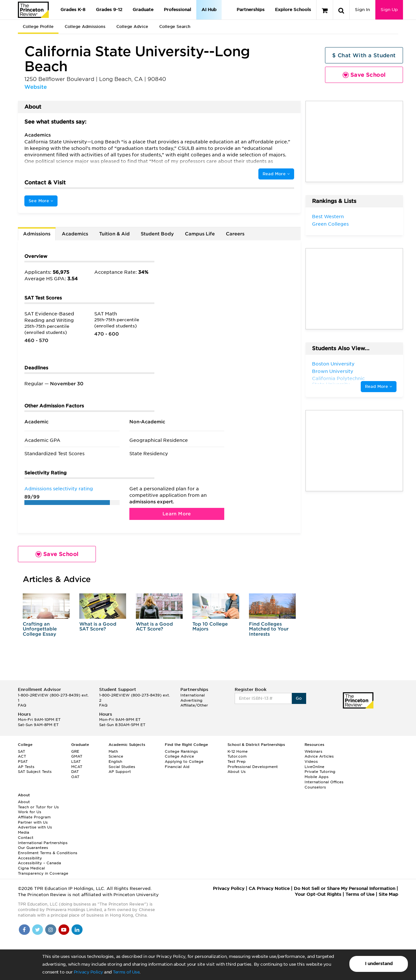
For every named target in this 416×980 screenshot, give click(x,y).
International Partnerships (43, 843)
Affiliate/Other (194, 705)
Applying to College (184, 761)
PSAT (23, 761)
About (24, 802)
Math (113, 751)
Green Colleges (330, 224)
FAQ (22, 705)
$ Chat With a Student (364, 55)
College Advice (132, 26)
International (193, 695)
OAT (75, 777)
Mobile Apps (317, 777)
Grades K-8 (73, 10)
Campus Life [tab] (200, 234)
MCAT (77, 767)
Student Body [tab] (157, 234)
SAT (21, 751)
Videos (311, 761)
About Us (237, 772)
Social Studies (122, 767)
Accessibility (30, 858)
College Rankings (181, 751)
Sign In (362, 10)
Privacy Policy (88, 972)
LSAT (76, 761)
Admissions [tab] (37, 234)
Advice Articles (319, 756)
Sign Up (389, 10)
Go (299, 698)
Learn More (177, 514)
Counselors (315, 787)
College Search (175, 26)
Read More (276, 174)
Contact (26, 838)
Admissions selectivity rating (59, 489)
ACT (22, 756)
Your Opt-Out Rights (318, 894)
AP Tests (26, 767)
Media (24, 832)
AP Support (120, 772)
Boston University (333, 364)
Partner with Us (33, 822)
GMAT (77, 756)
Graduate (143, 10)
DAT (75, 772)
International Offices (324, 782)
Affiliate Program (34, 817)
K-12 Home (238, 751)
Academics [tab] (75, 234)
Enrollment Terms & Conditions (48, 853)
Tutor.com (237, 756)
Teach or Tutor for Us (38, 807)
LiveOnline (314, 767)
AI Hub (209, 10)
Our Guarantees (33, 848)
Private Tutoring (320, 772)
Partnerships (251, 10)
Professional (177, 10)
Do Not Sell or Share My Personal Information (344, 888)
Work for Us (30, 812)
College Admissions (85, 26)
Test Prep (237, 761)
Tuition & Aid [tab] (114, 234)
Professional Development (253, 767)
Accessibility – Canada (39, 863)
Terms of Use (126, 972)
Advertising (191, 700)
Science (116, 756)
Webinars (313, 751)
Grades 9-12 (109, 10)
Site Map (388, 894)
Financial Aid (177, 767)
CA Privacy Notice (269, 888)
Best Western (328, 217)
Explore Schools (293, 10)
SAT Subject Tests (35, 772)
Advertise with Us (35, 827)
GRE (75, 751)
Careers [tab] (235, 234)
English (115, 761)
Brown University (333, 371)
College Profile (38, 26)
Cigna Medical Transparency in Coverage (43, 871)
